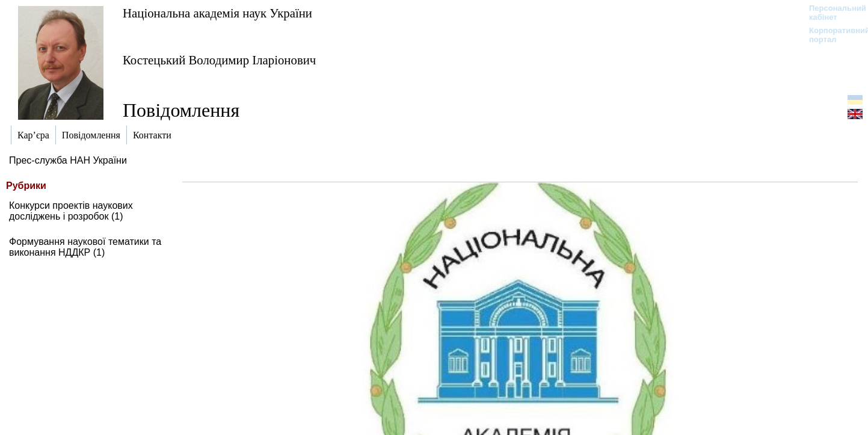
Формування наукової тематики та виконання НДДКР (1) (85, 247)
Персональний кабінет (832, 13)
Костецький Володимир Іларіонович (219, 60)
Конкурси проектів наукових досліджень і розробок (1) (71, 211)
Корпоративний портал (832, 35)
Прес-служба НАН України (68, 160)
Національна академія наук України (217, 13)
